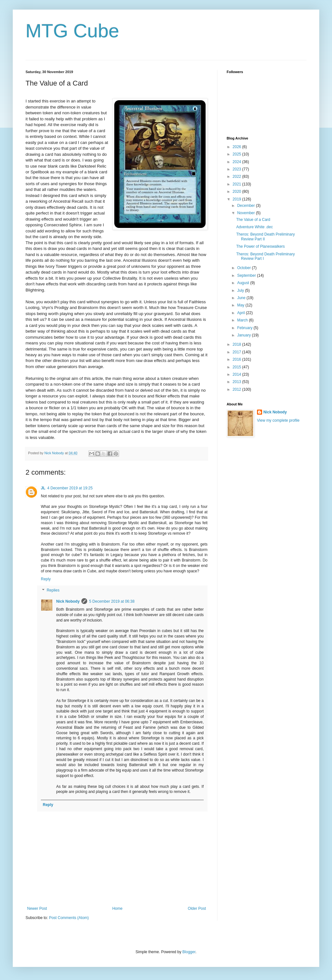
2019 (238, 199)
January (245, 335)
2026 (238, 147)
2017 (238, 352)
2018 (238, 344)
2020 (238, 192)
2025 (238, 154)
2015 (238, 367)
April (241, 313)
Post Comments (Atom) (69, 918)
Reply (46, 579)
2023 (238, 169)
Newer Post (37, 908)
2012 (238, 389)
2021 (238, 184)
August (244, 283)
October (245, 268)
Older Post (197, 908)
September (247, 275)
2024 (238, 162)
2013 (238, 382)
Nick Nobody (68, 601)
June (242, 298)
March (243, 320)
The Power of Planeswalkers (260, 246)
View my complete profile (278, 420)
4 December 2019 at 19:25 (70, 488)
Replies (53, 591)
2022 (238, 177)
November (247, 213)
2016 (238, 359)
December (247, 206)
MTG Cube (72, 31)
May (241, 305)
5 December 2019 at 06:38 (112, 601)
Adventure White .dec (255, 227)
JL (43, 488)
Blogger (189, 952)
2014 (238, 374)
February (245, 328)
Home (117, 908)
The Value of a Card (253, 220)
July (241, 290)
